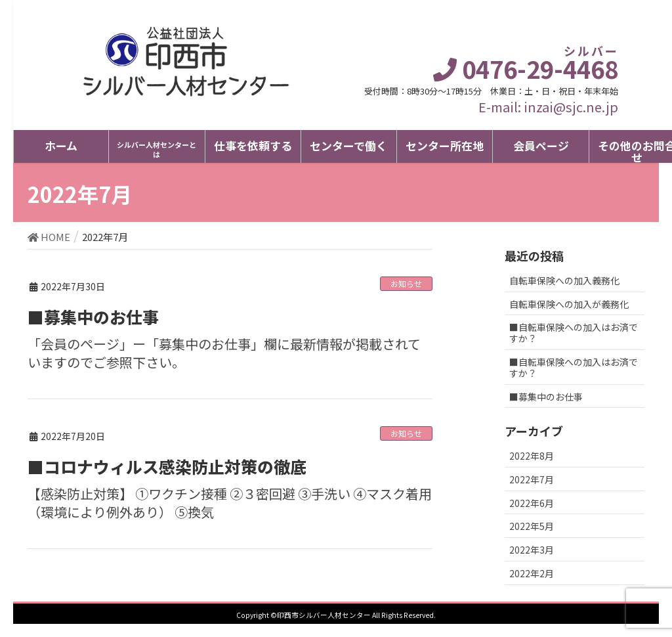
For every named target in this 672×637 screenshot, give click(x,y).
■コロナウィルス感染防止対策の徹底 (167, 466)
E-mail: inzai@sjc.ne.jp (548, 107)
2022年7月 (532, 479)
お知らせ (406, 283)
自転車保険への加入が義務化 (569, 304)
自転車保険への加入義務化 (564, 280)
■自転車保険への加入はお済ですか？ (574, 333)
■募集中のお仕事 (93, 317)
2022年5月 (532, 526)
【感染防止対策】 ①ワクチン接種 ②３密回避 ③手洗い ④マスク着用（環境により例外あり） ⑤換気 (230, 503)
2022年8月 (532, 456)
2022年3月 (532, 550)
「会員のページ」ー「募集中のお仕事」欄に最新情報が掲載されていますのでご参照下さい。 (224, 353)
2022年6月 (532, 503)
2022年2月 (532, 573)
